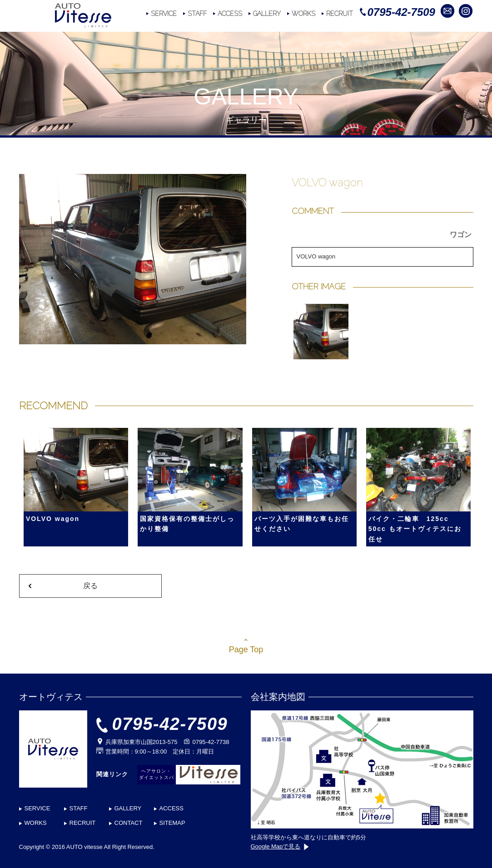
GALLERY (267, 14)
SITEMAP (172, 823)
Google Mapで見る (280, 846)
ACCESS (230, 14)
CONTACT (129, 823)
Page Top (246, 650)
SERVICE (164, 14)
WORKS (303, 14)
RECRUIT (340, 14)
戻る (90, 586)
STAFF (197, 14)
